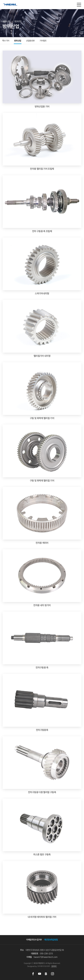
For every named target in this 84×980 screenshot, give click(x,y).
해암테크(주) (13, 6)
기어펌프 (43, 41)
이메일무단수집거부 (34, 940)
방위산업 (18, 41)
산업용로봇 (30, 41)
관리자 (54, 966)
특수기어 (6, 41)
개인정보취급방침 (51, 940)
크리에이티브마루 (44, 966)
